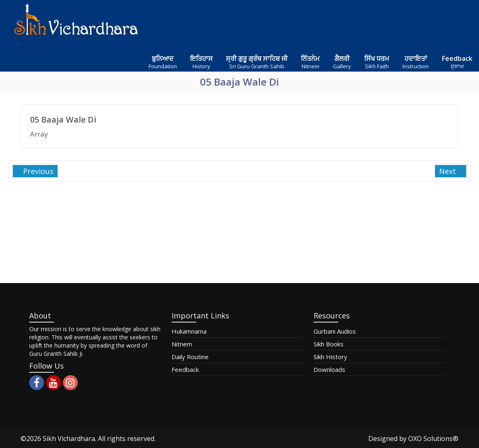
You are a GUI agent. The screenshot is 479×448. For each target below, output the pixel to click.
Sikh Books (329, 344)
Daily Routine (190, 357)
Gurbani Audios (335, 331)
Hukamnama (189, 331)
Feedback (185, 369)
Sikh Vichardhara (69, 439)
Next (449, 171)
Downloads (329, 369)
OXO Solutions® (433, 439)
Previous (37, 171)
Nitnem (182, 344)
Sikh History (330, 357)
